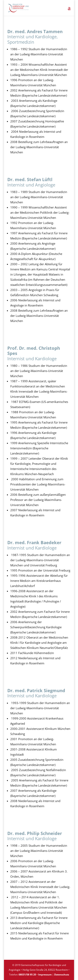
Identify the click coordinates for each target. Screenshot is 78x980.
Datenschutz (62, 975)
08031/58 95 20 (27, 975)
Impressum (45, 975)
